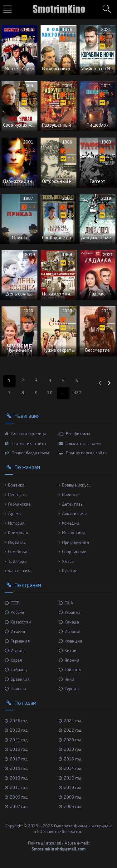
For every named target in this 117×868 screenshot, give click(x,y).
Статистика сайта (25, 444)
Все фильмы (74, 434)
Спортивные (73, 552)
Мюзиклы (16, 543)
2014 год (70, 769)
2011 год (16, 788)
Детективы (71, 505)
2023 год (16, 731)
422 (78, 393)
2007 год (16, 807)
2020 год (70, 740)
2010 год (70, 788)
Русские (68, 571)
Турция (69, 689)
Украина (70, 613)
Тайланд (70, 670)
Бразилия (17, 680)
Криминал (16, 533)
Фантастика (18, 571)
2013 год (16, 778)
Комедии (69, 524)
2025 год (16, 721)
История (15, 524)
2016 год (70, 759)
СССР (12, 603)
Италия (15, 632)
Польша (15, 689)
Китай (68, 651)
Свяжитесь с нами (80, 444)
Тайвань (16, 670)
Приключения (74, 543)
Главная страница (26, 434)
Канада (69, 622)
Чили (67, 680)
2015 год (16, 769)
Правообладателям (27, 453)
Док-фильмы (73, 514)
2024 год (70, 721)
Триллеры (16, 562)
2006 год (70, 807)
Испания (70, 632)
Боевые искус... (75, 485)
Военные (69, 495)
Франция (71, 641)
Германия (17, 641)
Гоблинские (18, 505)
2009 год (16, 797)
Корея (13, 661)
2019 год (16, 750)
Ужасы (67, 562)
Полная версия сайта (83, 453)
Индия (14, 651)
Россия (14, 613)
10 (50, 393)
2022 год (70, 731)
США (66, 603)
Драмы (13, 514)
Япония (69, 661)
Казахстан (18, 622)
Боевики (15, 485)
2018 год (70, 750)
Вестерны (16, 495)
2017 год (16, 759)
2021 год (16, 740)
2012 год (70, 778)
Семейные (17, 552)
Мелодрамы (72, 533)
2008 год (70, 797)
